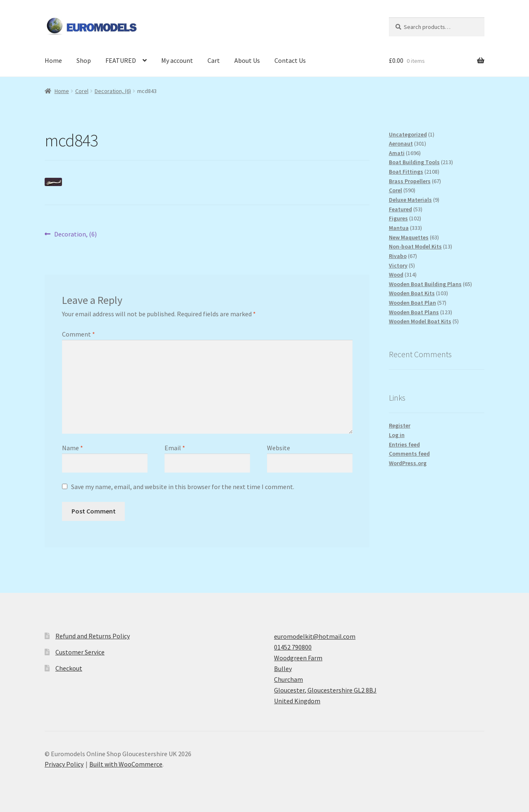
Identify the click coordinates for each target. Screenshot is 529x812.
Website (279, 448)
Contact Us (290, 60)
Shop (84, 60)
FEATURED (121, 60)
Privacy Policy (64, 764)
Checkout (69, 668)
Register (400, 425)
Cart (214, 60)
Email (175, 448)
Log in (397, 435)
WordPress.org (408, 463)
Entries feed (404, 444)
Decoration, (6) (113, 91)
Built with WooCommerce (126, 764)
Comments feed (409, 454)
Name (73, 448)
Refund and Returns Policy (93, 636)
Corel (82, 91)
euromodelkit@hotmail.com (315, 636)
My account (177, 60)
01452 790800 (293, 647)
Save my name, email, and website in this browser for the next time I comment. (183, 487)
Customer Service (80, 652)
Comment (79, 334)
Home (53, 60)
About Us (247, 60)
